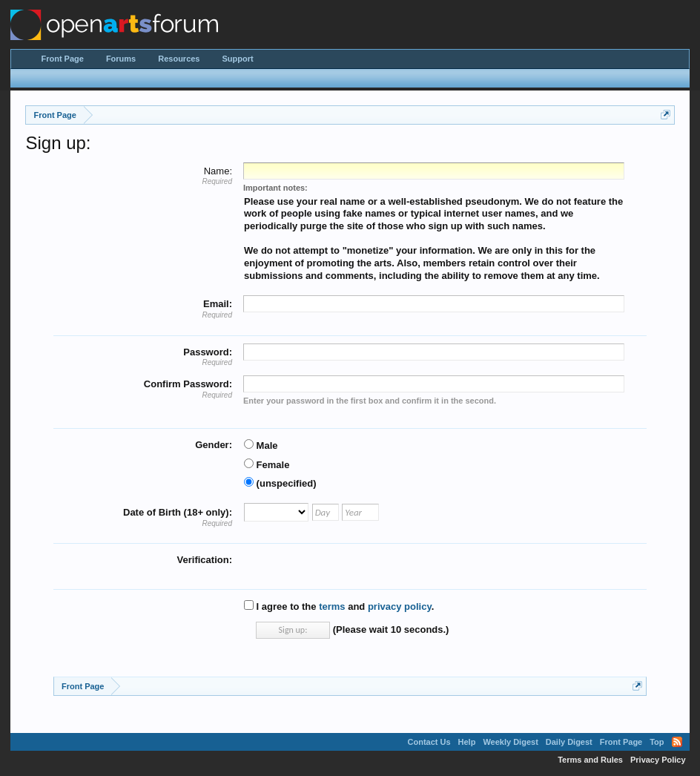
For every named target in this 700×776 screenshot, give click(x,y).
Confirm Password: (188, 384)
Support (238, 59)
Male (261, 445)
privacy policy (400, 606)
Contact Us (429, 742)
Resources (179, 59)
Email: (218, 304)
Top (657, 742)
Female (267, 465)
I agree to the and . (339, 606)
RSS (677, 742)
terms (332, 606)
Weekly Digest (510, 742)
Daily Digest (569, 742)
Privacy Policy (658, 760)
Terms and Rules (590, 760)
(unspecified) (280, 483)
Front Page (62, 59)
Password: (208, 352)
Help (467, 742)
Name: (218, 171)
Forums (121, 59)
